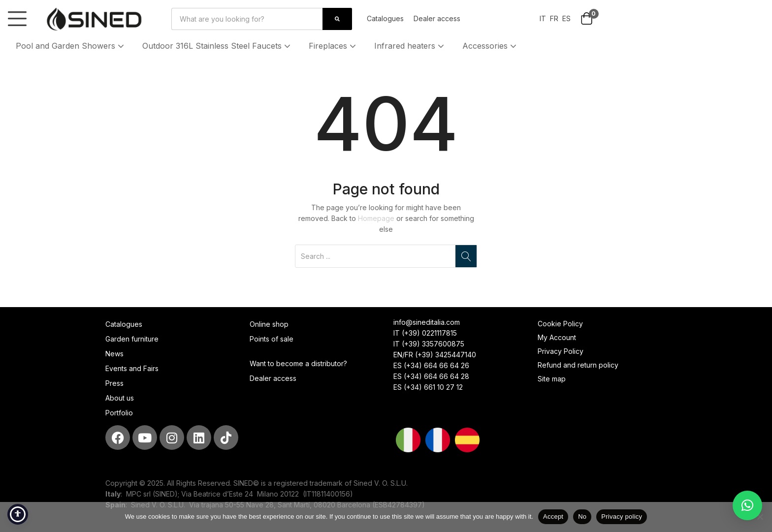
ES (566, 18)
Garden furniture (132, 339)
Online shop (269, 324)
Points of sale (272, 339)
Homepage (376, 218)
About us (120, 398)
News (114, 354)
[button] (587, 19)
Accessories (490, 46)
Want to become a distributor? (298, 363)
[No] (760, 517)
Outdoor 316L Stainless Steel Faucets (217, 46)
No (582, 516)
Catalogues (385, 18)
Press (114, 383)
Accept (553, 516)
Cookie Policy (560, 324)
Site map (552, 379)
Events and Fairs (132, 368)
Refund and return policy (578, 365)
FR (554, 18)
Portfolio (119, 413)
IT (543, 18)
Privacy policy (622, 516)
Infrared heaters (410, 46)
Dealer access (437, 18)
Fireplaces (333, 46)
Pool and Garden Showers (71, 46)
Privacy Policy (561, 351)
